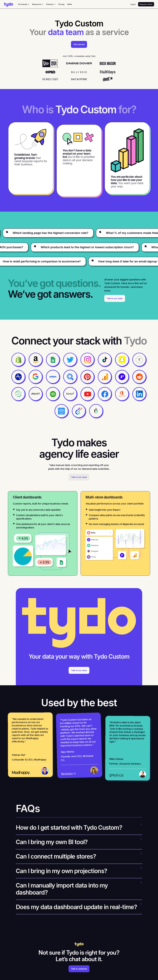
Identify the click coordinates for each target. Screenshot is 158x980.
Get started (79, 44)
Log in (133, 4)
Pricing (61, 4)
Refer (70, 4)
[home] (9, 4)
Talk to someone (79, 969)
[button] (24, 4)
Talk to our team (115, 298)
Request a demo (146, 4)
